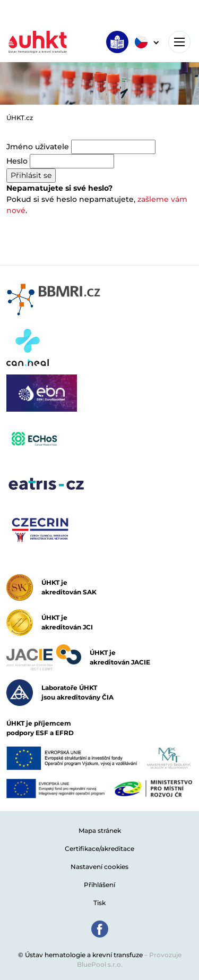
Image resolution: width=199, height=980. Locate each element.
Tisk (99, 903)
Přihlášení (99, 885)
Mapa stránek (100, 830)
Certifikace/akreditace (99, 849)
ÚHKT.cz (20, 118)
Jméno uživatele (38, 147)
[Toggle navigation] (179, 42)
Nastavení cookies (99, 867)
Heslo (17, 161)
